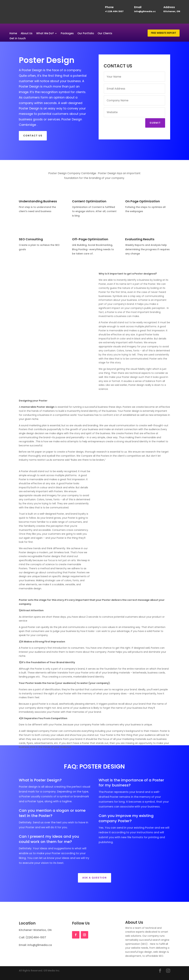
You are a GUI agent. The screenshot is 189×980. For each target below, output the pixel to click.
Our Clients (105, 34)
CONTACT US (33, 136)
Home (13, 34)
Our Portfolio (86, 34)
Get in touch (18, 39)
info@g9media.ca (145, 11)
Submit (155, 123)
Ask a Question (94, 878)
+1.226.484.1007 (114, 11)
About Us (27, 34)
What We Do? (45, 34)
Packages (67, 34)
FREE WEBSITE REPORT (164, 33)
